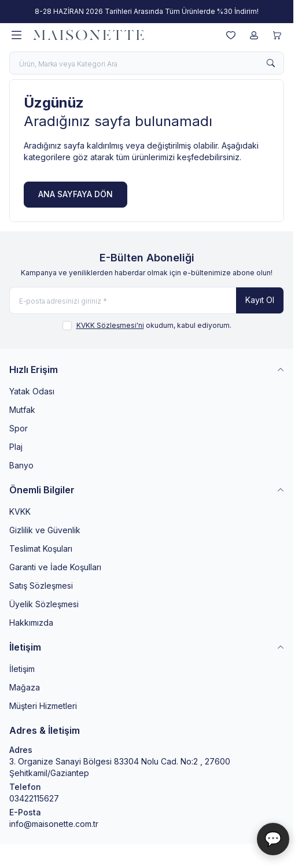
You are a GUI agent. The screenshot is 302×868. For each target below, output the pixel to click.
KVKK (20, 511)
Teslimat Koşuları (41, 548)
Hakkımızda (31, 623)
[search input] (147, 63)
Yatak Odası (32, 391)
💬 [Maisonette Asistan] (273, 839)
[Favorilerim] (231, 35)
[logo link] (89, 35)
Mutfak (22, 410)
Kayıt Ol (260, 300)
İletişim (22, 669)
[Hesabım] (254, 35)
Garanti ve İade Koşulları (55, 567)
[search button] (271, 63)
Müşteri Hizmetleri (43, 706)
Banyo (21, 465)
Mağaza (25, 687)
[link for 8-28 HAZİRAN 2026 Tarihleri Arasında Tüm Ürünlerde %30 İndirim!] (147, 12)
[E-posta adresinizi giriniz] (147, 300)
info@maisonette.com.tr (54, 824)
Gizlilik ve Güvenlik (45, 530)
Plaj (16, 447)
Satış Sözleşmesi (41, 586)
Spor (19, 428)
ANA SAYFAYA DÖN (75, 194)
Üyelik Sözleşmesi (44, 604)
